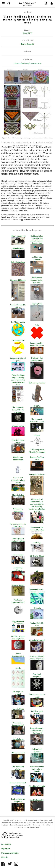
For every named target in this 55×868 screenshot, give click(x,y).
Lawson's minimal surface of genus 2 (37, 657)
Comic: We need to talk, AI (18, 306)
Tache (37, 325)
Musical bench (18, 426)
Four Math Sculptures (37, 675)
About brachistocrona (18, 655)
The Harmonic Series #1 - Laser (37, 420)
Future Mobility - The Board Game (37, 344)
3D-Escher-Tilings (37, 556)
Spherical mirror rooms (18, 441)
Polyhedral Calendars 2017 (18, 601)
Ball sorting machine (37, 383)
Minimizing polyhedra (18, 569)
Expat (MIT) (28, 33)
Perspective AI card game (18, 359)
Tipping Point (37, 304)
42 (37, 571)
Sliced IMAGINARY (37, 786)
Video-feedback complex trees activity (27, 63)
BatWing (37, 543)
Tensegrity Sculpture (37, 474)
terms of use (6, 844)
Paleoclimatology (18, 262)
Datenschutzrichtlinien (10, 853)
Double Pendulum (37, 800)
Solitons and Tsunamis (37, 750)
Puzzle (18, 668)
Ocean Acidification (18, 280)
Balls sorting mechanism (18, 510)
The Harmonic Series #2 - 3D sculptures (18, 410)
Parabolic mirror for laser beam (18, 525)
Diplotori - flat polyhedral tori (37, 359)
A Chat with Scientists (37, 258)
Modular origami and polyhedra (18, 637)
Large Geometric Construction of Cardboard (37, 731)
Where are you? (18, 753)
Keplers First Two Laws (37, 458)
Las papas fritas (18, 340)
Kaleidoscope (18, 248)
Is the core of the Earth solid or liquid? (37, 769)
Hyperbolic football (37, 640)
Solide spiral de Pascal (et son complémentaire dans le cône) (37, 240)
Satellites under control (37, 712)
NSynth (37, 435)
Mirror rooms (18, 555)
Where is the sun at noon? (37, 696)
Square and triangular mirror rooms (18, 480)
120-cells (37, 608)
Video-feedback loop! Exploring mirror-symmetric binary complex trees (18, 380)
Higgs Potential (18, 621)
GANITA (37, 406)
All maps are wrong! (18, 693)
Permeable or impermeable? (18, 724)
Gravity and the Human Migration (37, 529)
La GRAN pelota (18, 322)
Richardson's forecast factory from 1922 (37, 280)
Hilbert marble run (18, 236)
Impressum (6, 849)
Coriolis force (18, 739)
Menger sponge (18, 585)
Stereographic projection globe (18, 540)
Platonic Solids (18, 495)
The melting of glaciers (18, 768)
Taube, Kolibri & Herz (37, 624)
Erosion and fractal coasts (18, 784)
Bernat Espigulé (27, 44)
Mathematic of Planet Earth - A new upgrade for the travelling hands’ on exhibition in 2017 (37, 505)
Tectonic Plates (18, 709)
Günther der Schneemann (18, 458)
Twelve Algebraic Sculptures (18, 800)
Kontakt (4, 857)
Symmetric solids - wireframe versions (37, 590)
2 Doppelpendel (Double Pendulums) (37, 451)
